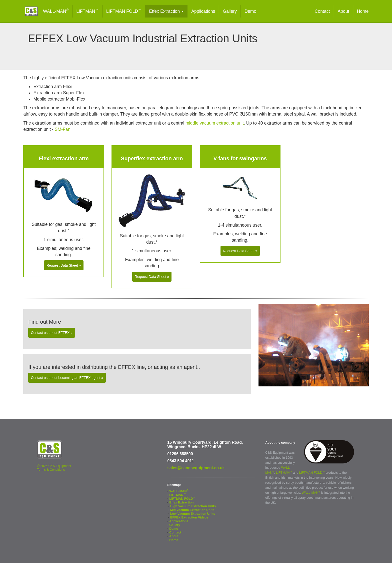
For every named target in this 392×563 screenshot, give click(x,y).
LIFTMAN (87, 11)
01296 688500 (180, 454)
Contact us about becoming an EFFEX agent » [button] (67, 378)
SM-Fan (63, 129)
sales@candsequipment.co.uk (196, 468)
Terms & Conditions (51, 470)
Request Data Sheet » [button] (64, 265)
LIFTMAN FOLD (124, 11)
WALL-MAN (56, 11)
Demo (250, 11)
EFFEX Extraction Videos (189, 517)
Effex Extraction (166, 11)
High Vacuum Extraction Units (193, 506)
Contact (322, 11)
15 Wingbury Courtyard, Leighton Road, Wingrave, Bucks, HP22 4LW (205, 445)
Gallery (230, 11)
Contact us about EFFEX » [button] (52, 333)
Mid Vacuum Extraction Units (192, 510)
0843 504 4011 (181, 461)
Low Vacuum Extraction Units (193, 514)
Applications (203, 11)
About (343, 11)
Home (363, 11)
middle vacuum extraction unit (215, 123)
